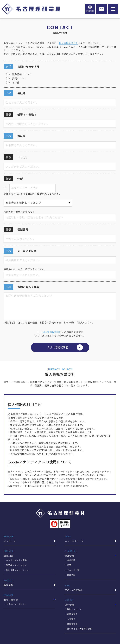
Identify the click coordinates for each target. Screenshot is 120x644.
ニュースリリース (90, 539)
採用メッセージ (74, 609)
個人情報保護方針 (68, 43)
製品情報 (30, 583)
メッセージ (30, 539)
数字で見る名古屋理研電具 (79, 629)
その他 (16, 82)
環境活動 (71, 575)
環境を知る (72, 624)
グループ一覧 (73, 570)
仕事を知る (72, 614)
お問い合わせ (30, 597)
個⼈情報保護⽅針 (52, 332)
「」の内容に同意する (60, 332)
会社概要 (71, 560)
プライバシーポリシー (16, 604)
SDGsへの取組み (90, 588)
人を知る (71, 619)
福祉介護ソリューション (17, 570)
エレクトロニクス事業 (16, 560)
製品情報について (22, 74)
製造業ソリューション (16, 565)
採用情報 (90, 11)
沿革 (69, 565)
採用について (19, 78)
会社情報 (90, 553)
